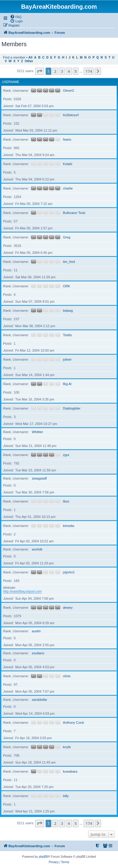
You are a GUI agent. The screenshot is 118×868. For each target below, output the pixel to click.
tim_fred (69, 262)
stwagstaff (39, 478)
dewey (68, 608)
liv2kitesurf (71, 115)
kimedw (69, 526)
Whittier (38, 432)
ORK (67, 286)
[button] (40, 71)
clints (67, 676)
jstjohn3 (69, 572)
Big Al (67, 384)
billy (66, 796)
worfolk (37, 549)
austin (36, 631)
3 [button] (62, 71)
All (30, 57)
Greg (67, 237)
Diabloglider (72, 408)
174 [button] (89, 71)
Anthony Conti (73, 723)
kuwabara (70, 771)
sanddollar (40, 700)
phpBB (43, 857)
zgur (66, 455)
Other (29, 61)
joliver (67, 359)
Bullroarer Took (74, 213)
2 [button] (55, 71)
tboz (66, 501)
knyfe (67, 747)
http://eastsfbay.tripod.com (22, 591)
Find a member (14, 57)
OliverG (69, 91)
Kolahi (68, 164)
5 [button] (76, 71)
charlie (68, 188)
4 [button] (69, 71)
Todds (67, 335)
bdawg (68, 311)
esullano (38, 653)
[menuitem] (16, 17)
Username (11, 82)
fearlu (67, 139)
